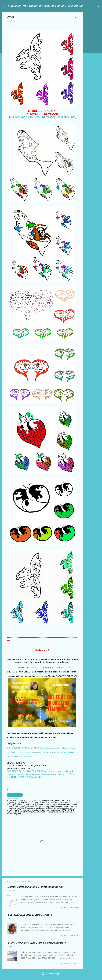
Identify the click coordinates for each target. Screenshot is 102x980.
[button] (76, 18)
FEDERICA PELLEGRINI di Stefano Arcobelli (30, 915)
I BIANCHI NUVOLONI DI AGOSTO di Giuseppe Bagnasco (36, 943)
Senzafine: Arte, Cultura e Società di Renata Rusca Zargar (45, 6)
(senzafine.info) (66, 117)
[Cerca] (99, 7)
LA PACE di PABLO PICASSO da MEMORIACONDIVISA (35, 887)
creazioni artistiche (15, 795)
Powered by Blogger (51, 974)
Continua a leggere (68, 908)
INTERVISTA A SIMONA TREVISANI (32, 117)
